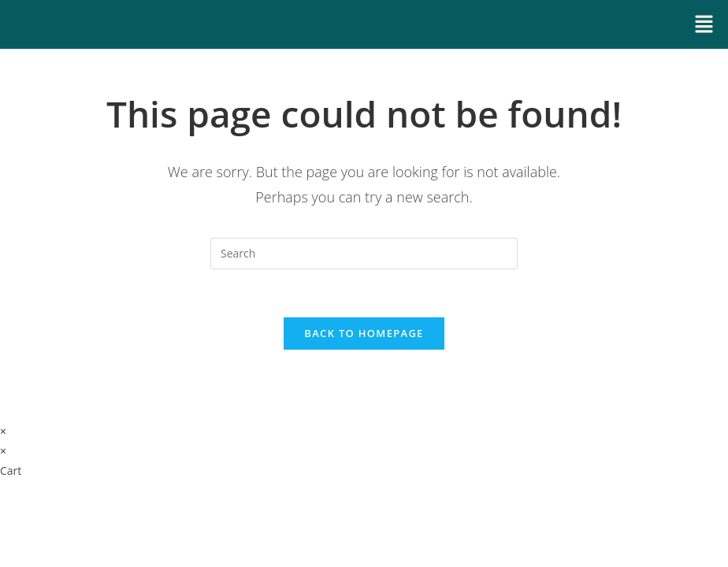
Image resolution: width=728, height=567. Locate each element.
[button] (704, 24)
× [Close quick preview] (3, 431)
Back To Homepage (364, 333)
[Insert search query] (364, 254)
